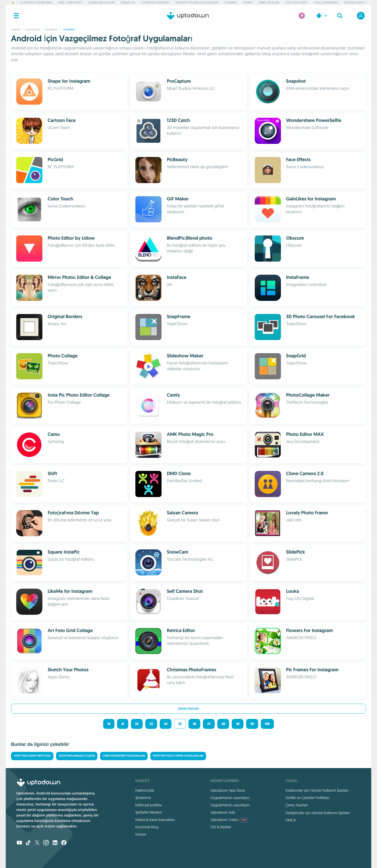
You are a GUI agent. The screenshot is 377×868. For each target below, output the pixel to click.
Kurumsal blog (147, 827)
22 (137, 724)
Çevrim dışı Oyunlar (102, 2)
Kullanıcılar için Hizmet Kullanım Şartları (317, 790)
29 (238, 724)
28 (223, 724)
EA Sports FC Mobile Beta (36, 2)
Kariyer (141, 834)
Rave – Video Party (70, 2)
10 (109, 724)
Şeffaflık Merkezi (149, 812)
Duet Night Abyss (296, 2)
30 (252, 724)
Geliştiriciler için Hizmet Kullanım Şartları (318, 813)
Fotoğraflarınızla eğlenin (77, 756)
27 (209, 724)
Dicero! (248, 2)
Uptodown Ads (223, 812)
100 (267, 724)
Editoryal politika (149, 805)
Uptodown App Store (228, 790)
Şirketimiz (143, 798)
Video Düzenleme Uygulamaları (124, 756)
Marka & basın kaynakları (155, 820)
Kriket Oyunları (269, 2)
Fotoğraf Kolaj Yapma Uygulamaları (178, 756)
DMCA (291, 820)
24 (166, 724)
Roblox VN (128, 2)
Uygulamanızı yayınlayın (230, 798)
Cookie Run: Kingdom (155, 2)
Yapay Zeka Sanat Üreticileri (32, 756)
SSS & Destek (221, 827)
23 (151, 724)
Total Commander (326, 2)
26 (194, 724)
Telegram (231, 2)
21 (123, 724)
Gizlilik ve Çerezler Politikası (308, 798)
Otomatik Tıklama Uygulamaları (197, 2)
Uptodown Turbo (229, 820)
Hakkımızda (145, 790)
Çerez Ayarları (297, 805)
